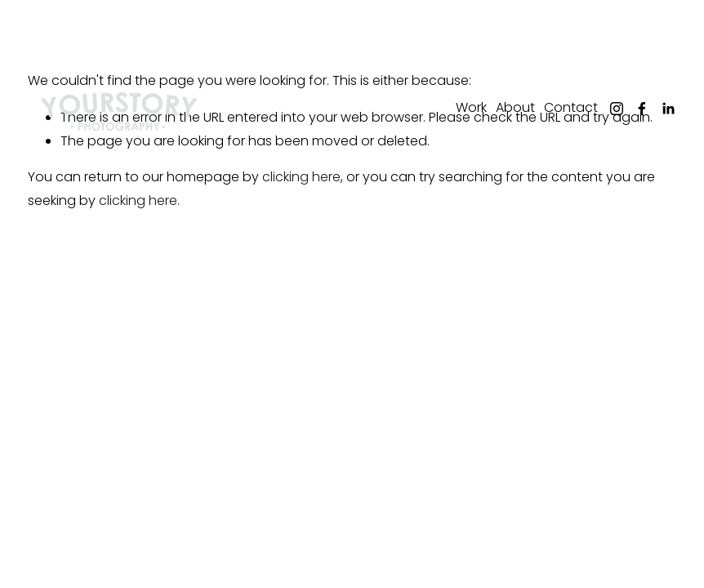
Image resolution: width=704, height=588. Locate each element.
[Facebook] (642, 109)
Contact (571, 107)
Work (471, 107)
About (515, 107)
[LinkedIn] (668, 109)
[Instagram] (617, 109)
